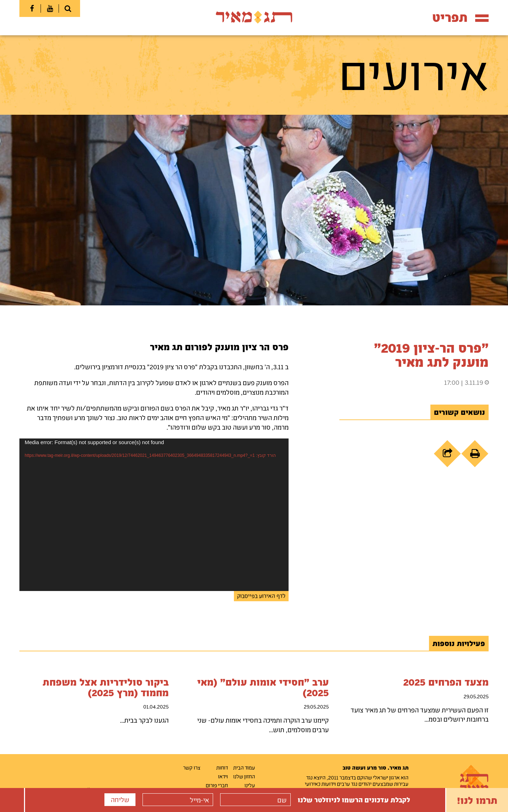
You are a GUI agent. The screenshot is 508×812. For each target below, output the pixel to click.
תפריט (460, 17)
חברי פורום (217, 785)
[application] (154, 515)
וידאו (223, 776)
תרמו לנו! (477, 800)
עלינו (250, 785)
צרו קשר (192, 768)
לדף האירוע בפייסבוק (261, 596)
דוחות (222, 768)
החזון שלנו (244, 776)
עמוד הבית (244, 768)
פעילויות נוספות (459, 643)
